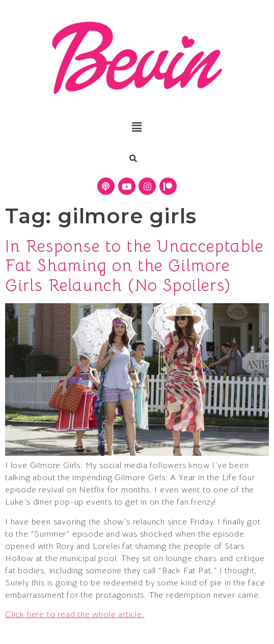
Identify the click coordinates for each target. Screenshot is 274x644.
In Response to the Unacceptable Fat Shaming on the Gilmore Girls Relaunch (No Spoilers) (134, 266)
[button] (137, 128)
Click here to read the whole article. (75, 614)
